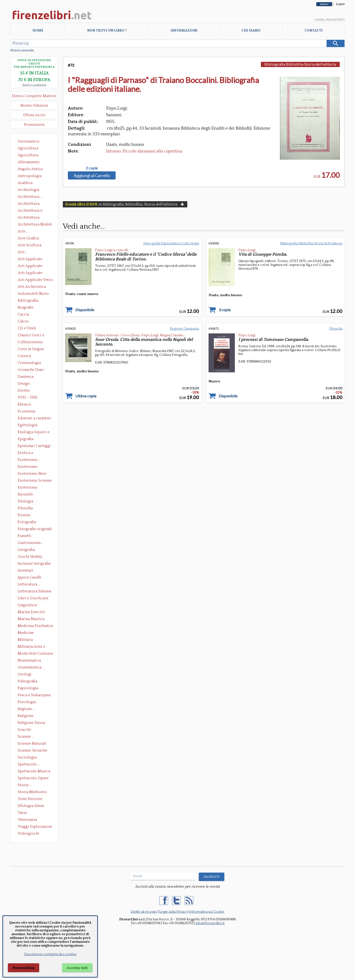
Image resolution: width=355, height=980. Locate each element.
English (340, 4)
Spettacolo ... (29, 764)
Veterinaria (27, 820)
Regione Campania (184, 329)
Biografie (26, 307)
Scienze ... (26, 737)
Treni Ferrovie (30, 799)
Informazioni (184, 31)
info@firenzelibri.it (210, 923)
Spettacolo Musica (34, 771)
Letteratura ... (29, 584)
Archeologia (28, 190)
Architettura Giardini (29, 218)
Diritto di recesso (144, 912)
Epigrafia (26, 439)
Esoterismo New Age (32, 474)
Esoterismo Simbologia (28, 488)
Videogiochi (28, 833)
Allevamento (29, 162)
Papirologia (28, 688)
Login (319, 20)
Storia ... (25, 785)
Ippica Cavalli (30, 577)
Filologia (25, 501)
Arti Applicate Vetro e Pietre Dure (35, 280)
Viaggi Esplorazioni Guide (35, 827)
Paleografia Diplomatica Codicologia (29, 682)
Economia (26, 411)
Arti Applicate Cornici (30, 266)
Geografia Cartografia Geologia (28, 550)
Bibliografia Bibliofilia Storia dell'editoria (32, 301)
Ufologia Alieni (31, 806)
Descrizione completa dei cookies (50, 954)
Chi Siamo (251, 31)
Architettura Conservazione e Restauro (32, 204)
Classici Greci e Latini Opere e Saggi (35, 336)
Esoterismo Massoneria (28, 467)
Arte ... (23, 231)
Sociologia (27, 757)
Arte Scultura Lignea (30, 246)
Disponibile (85, 310)
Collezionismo (30, 342)
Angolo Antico (30, 169)
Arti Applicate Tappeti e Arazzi (32, 273)
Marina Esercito (31, 612)
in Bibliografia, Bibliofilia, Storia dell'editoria (125, 204)
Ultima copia (86, 396)
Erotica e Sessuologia (28, 453)
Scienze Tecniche (32, 750)
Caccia (23, 314)
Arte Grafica (28, 238)
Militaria (25, 640)
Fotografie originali (35, 529)
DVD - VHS (27, 397)
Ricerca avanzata (22, 50)
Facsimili (25, 494)
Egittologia (27, 425)
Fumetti (24, 536)
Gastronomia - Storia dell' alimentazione (31, 543)
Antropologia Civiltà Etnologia (32, 176)
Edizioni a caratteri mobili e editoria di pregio (35, 419)
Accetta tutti (77, 968)
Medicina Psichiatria (35, 626)
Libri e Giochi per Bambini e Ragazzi (33, 599)
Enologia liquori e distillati (34, 432)
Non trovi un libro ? (107, 31)
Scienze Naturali (32, 743)
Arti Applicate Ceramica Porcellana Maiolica (35, 259)
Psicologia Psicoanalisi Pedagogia (28, 702)
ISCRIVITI (212, 877)
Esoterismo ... (29, 460)
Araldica (25, 183)
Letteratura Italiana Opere (34, 592)
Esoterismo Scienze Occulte (35, 481)
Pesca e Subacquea (34, 695)
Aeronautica (28, 141)
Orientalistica (30, 667)
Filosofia (25, 508)
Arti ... (23, 252)
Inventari (25, 570)
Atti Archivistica (32, 287)
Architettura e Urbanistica (30, 211)
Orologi (25, 674)
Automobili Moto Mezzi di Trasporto (34, 294)
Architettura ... (30, 197)
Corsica (24, 356)
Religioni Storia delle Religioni (31, 723)
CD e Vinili (27, 328)
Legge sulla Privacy (173, 912)
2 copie (92, 168)
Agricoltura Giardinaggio (29, 156)
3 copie (225, 310)
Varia (22, 813)
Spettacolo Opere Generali (33, 779)
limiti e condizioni (34, 85)
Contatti (314, 31)
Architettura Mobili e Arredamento (35, 225)
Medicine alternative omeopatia (27, 633)
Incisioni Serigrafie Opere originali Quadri (34, 564)
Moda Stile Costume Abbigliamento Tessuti (35, 654)
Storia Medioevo (32, 792)
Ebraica (24, 404)
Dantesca (26, 377)
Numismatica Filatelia (29, 661)
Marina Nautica (31, 619)
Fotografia (27, 522)
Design (24, 384)
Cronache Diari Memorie (31, 370)
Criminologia (29, 363)
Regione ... (26, 709)
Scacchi (24, 730)
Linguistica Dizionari (27, 606)
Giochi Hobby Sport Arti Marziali (34, 557)
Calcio (23, 321)
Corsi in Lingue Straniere (31, 349)
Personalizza (24, 968)
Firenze (24, 515)
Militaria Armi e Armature (31, 647)
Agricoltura (28, 148)
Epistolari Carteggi (34, 446)
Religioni (26, 716)
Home (38, 31)
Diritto (24, 390)
